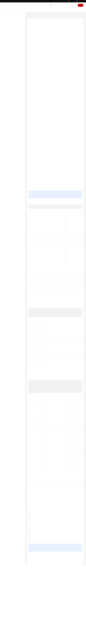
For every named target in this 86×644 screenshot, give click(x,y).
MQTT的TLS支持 (34, 46)
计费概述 (61, 625)
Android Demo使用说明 (16, 108)
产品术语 (7, 155)
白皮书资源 (8, 165)
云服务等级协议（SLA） (12, 161)
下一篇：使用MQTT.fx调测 (35, 606)
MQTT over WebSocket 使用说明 (16, 121)
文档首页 (29, 16)
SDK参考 (7, 134)
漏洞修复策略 (63, 622)
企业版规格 (76, 250)
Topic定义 (53, 215)
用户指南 (7, 43)
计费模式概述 (63, 627)
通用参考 (7, 152)
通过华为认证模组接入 (14, 89)
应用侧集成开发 (10, 128)
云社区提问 (41, 628)
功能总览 (7, 28)
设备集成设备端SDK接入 (15, 71)
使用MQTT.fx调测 (15, 99)
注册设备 (11, 68)
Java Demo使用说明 (16, 102)
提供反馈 (42, 621)
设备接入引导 (12, 62)
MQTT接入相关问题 (34, 594)
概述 (31, 34)
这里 (66, 67)
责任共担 (7, 158)
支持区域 (7, 168)
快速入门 (7, 40)
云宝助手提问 (32, 628)
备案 (63, 5)
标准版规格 (76, 248)
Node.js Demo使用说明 (16, 117)
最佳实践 (7, 46)
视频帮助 (7, 143)
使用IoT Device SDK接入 (55, 152)
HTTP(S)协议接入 (13, 77)
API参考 (7, 131)
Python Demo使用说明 (16, 105)
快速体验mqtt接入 (64, 222)
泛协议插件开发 (12, 83)
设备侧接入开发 (10, 58)
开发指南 (7, 49)
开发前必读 (9, 52)
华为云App (81, 1)
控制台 (69, 5)
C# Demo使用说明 (15, 114)
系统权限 (7, 171)
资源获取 (9, 55)
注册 (81, 5)
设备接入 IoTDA (38, 16)
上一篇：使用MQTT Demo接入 (36, 604)
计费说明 (7, 34)
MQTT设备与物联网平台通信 (37, 43)
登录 (74, 5)
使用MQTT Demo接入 (14, 92)
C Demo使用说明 (15, 111)
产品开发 (11, 65)
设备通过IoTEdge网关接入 (15, 86)
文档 (59, 5)
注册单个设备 (57, 210)
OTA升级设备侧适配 (14, 125)
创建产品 (66, 207)
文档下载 (7, 147)
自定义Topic (77, 532)
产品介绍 (7, 37)
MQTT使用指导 (14, 95)
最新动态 (7, 25)
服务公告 (7, 31)
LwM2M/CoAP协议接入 (14, 80)
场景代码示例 (9, 137)
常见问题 (7, 140)
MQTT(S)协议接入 (13, 74)
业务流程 (32, 37)
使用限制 (32, 40)
